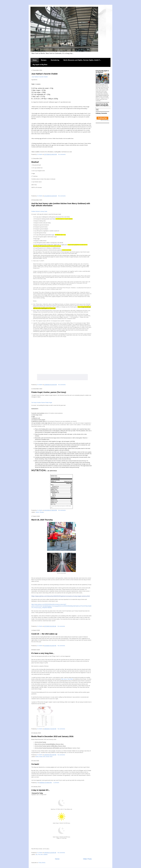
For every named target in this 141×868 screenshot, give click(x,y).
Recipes (44, 60)
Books (37, 757)
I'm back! (35, 764)
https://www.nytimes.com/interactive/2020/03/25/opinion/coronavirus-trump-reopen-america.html (61, 596)
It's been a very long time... (43, 653)
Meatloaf (35, 162)
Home (35, 60)
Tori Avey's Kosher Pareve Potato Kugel (42, 402)
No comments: (62, 154)
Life (36, 854)
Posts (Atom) (42, 863)
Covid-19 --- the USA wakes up (44, 634)
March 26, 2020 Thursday (42, 520)
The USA (40, 854)
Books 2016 (49, 757)
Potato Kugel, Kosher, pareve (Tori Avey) (49, 392)
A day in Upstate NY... (41, 790)
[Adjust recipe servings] (48, 471)
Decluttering (55, 60)
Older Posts (87, 859)
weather (46, 854)
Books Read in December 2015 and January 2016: (53, 736)
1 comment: (56, 783)
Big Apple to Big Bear (40, 65)
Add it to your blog (104, 120)
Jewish (37, 512)
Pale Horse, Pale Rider (67, 679)
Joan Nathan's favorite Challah (45, 74)
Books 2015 (42, 757)
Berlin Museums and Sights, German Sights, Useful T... (82, 60)
